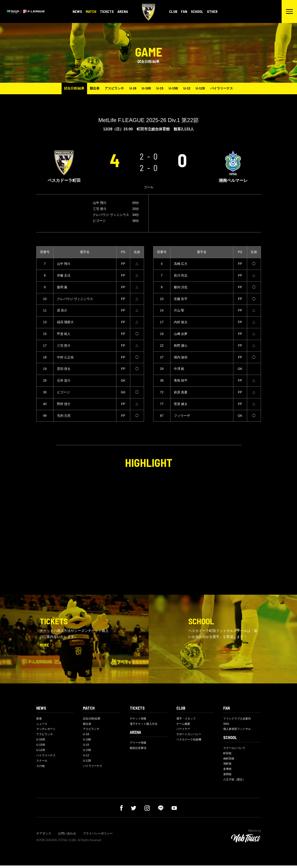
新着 (39, 719)
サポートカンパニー (190, 735)
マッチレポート (47, 730)
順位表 (89, 88)
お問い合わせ (67, 836)
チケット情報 (139, 719)
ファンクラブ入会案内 (238, 719)
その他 (41, 768)
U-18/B (41, 741)
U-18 (130, 88)
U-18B (146, 88)
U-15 (161, 88)
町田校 (228, 754)
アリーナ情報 (139, 743)
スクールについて (235, 749)
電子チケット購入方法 (145, 724)
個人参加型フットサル (238, 730)
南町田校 (229, 760)
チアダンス (44, 836)
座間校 (228, 777)
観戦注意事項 (139, 749)
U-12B (206, 88)
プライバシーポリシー (98, 836)
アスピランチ (110, 88)
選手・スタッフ (187, 719)
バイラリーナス (229, 88)
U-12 (191, 88)
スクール (42, 763)
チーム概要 (184, 724)
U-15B (175, 88)
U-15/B (41, 746)
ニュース (42, 724)
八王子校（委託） (235, 782)
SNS (226, 724)
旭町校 (228, 765)
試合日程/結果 (67, 88)
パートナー (184, 730)
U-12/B (41, 752)
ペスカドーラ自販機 (190, 741)
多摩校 (228, 771)
